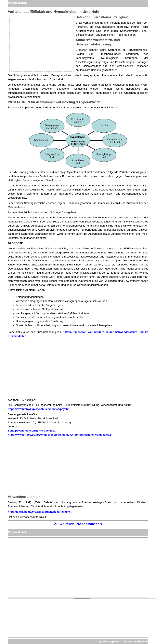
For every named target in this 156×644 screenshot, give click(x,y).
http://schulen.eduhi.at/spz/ (94, 435)
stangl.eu (142, 641)
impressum (130, 641)
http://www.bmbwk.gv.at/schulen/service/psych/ (38, 409)
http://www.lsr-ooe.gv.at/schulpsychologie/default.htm (42, 435)
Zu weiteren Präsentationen (78, 524)
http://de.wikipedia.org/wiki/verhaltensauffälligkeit (40, 512)
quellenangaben (109, 641)
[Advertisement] (42, 44)
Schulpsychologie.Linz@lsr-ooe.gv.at (32, 431)
